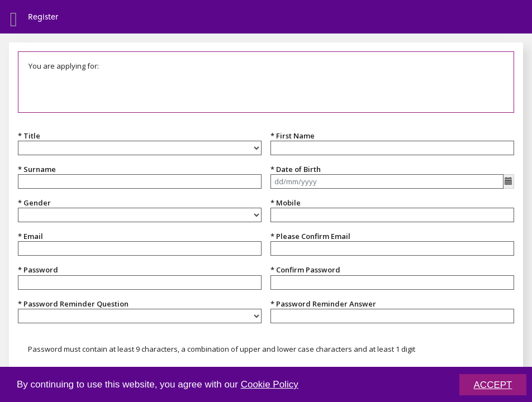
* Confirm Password (305, 270)
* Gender (34, 203)
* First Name (293, 136)
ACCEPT (493, 386)
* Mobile (286, 203)
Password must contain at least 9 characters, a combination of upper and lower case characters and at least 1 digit (222, 349)
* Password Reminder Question (73, 304)
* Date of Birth (296, 169)
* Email (30, 236)
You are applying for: (64, 66)
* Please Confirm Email (310, 236)
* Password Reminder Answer (323, 304)
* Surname (37, 169)
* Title (29, 136)
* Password (38, 270)
